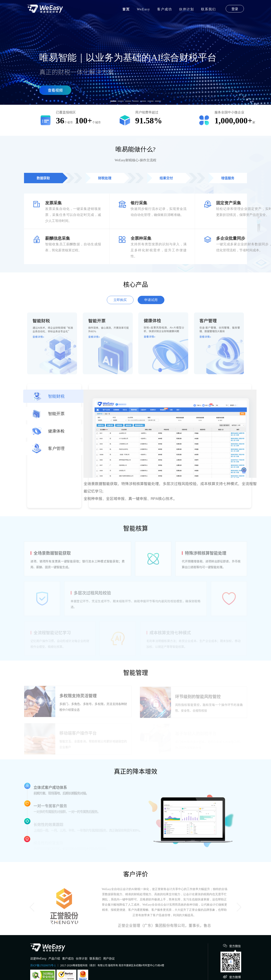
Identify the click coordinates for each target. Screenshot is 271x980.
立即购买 (120, 300)
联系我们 (208, 9)
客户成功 (165, 9)
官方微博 (235, 977)
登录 (235, 9)
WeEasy (143, 9)
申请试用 (151, 300)
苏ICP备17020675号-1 (43, 965)
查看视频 (55, 90)
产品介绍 (54, 958)
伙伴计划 (187, 9)
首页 (126, 9)
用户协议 (109, 958)
